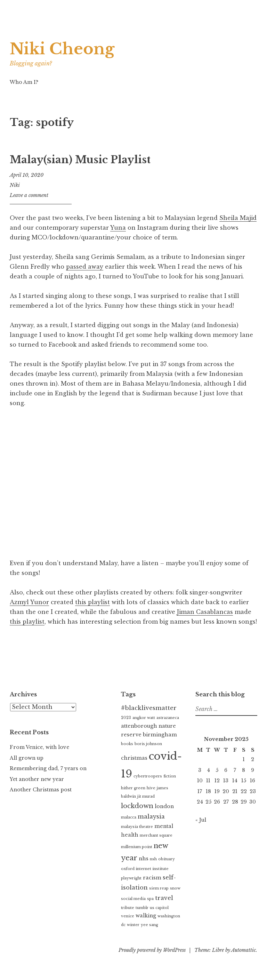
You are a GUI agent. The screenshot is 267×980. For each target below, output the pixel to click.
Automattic (244, 950)
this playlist (92, 602)
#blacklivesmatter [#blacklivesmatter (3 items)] (149, 708)
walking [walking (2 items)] (146, 916)
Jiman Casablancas (205, 612)
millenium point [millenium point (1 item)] (137, 847)
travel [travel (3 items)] (164, 898)
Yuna (118, 228)
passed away (85, 267)
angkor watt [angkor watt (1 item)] (144, 718)
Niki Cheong (65, 49)
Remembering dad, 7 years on (48, 768)
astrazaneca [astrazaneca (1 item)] (168, 718)
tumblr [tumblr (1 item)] (142, 908)
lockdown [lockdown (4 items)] (137, 806)
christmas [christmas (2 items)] (134, 758)
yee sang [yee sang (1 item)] (149, 925)
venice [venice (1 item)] (128, 916)
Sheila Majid (238, 218)
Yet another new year (37, 779)
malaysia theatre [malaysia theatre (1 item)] (137, 827)
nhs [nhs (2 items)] (144, 859)
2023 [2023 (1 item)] (126, 718)
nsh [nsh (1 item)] (153, 859)
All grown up (27, 758)
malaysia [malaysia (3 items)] (151, 817)
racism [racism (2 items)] (152, 878)
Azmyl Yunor (29, 602)
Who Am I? (24, 82)
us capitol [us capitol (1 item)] (159, 908)
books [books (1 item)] (127, 744)
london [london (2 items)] (164, 806)
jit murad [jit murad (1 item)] (146, 796)
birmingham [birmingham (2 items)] (160, 735)
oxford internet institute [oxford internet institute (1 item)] (145, 869)
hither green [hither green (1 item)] (133, 788)
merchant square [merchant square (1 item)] (156, 835)
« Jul (201, 820)
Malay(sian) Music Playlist (80, 160)
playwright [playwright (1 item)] (131, 878)
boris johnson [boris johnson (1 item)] (148, 744)
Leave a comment (29, 195)
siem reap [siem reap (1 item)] (159, 888)
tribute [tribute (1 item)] (128, 908)
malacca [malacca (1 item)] (129, 817)
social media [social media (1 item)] (133, 899)
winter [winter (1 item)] (133, 925)
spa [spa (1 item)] (150, 899)
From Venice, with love (39, 747)
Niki (15, 185)
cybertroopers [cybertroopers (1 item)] (148, 776)
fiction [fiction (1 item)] (170, 776)
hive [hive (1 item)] (151, 788)
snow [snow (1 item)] (175, 888)
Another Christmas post (41, 790)
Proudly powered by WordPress (152, 950)
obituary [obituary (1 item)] (167, 859)
